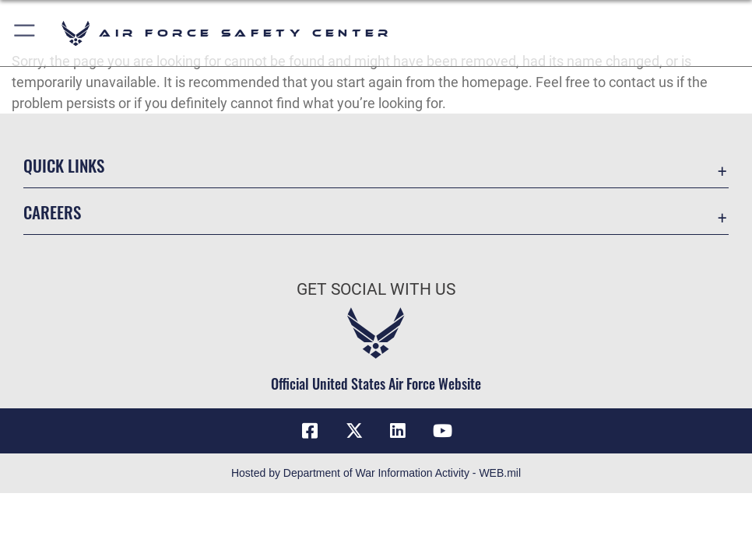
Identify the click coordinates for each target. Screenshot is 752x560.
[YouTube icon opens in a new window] (442, 431)
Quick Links (64, 165)
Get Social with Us (376, 289)
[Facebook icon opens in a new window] (310, 431)
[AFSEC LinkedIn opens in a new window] (398, 431)
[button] (25, 33)
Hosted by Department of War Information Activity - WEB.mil (376, 473)
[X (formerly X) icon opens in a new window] (354, 431)
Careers (52, 212)
